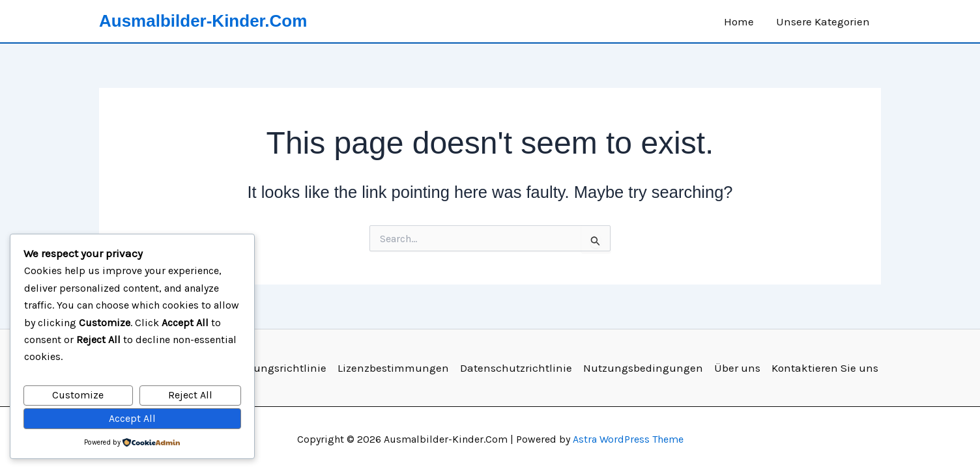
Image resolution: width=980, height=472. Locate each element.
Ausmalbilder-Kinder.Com (203, 21)
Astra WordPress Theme (628, 439)
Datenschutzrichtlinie (516, 368)
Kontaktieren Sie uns (825, 368)
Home (739, 21)
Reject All (190, 395)
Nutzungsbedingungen (643, 368)
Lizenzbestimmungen (393, 368)
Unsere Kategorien (823, 21)
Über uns (737, 368)
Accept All (132, 418)
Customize (78, 395)
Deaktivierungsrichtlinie (264, 368)
